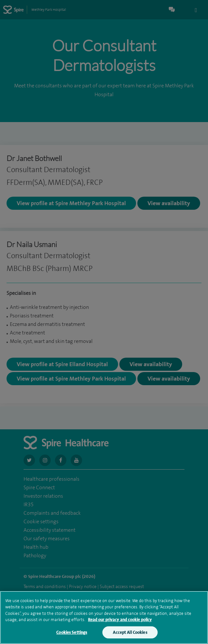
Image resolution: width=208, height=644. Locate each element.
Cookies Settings (72, 637)
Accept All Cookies (130, 637)
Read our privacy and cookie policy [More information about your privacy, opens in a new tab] (120, 625)
